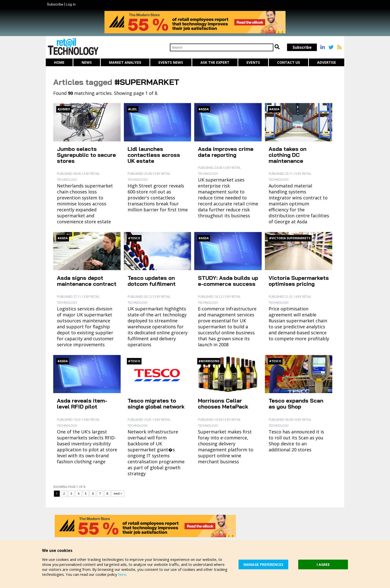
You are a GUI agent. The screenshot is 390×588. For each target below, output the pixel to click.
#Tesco (134, 238)
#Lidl (133, 109)
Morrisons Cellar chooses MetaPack (223, 404)
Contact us (289, 62)
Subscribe (55, 4)
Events (253, 62)
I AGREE (323, 564)
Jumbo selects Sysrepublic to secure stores (86, 155)
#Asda (204, 109)
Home (59, 62)
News (87, 62)
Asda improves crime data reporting (226, 152)
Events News (171, 62)
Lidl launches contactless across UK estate (154, 155)
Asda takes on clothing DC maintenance (288, 155)
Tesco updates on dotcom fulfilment (152, 281)
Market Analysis (125, 62)
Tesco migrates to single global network (156, 404)
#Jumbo (64, 109)
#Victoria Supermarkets (290, 238)
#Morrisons (209, 361)
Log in (71, 4)
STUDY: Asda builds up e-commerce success (228, 281)
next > (118, 494)
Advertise (327, 62)
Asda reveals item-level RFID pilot (82, 404)
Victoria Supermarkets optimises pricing (299, 281)
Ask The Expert (215, 62)
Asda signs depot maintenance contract (87, 281)
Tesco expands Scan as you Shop (296, 404)
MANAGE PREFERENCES (263, 564)
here (122, 574)
